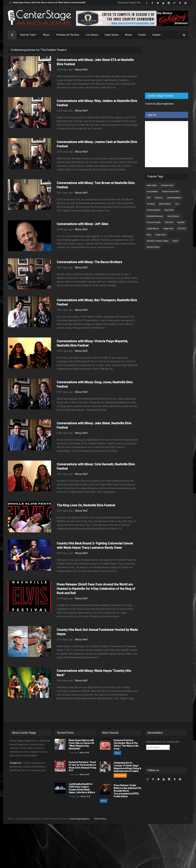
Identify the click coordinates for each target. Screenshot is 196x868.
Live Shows (92, 35)
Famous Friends (154, 222)
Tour (177, 204)
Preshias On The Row (68, 35)
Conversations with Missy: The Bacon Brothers (89, 262)
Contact (156, 35)
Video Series (112, 35)
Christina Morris (154, 210)
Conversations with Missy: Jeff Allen (83, 224)
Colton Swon (161, 235)
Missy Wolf (81, 70)
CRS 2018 (169, 222)
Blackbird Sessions (155, 216)
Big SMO (181, 222)
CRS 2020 (182, 229)
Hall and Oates (153, 247)
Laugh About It (153, 229)
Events (142, 35)
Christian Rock (167, 185)
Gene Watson (173, 216)
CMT (149, 198)
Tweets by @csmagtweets (159, 104)
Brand (175, 241)
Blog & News (120, 775)
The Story (151, 204)
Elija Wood (169, 210)
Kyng (149, 235)
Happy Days (168, 229)
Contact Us (15, 763)
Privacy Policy (100, 819)
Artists (129, 35)
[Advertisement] (168, 66)
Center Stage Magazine (79, 819)
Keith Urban (152, 185)
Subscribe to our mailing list (163, 742)
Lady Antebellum (174, 198)
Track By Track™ (28, 35)
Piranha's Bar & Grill (170, 192)
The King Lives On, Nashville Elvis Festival (86, 505)
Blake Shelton (165, 204)
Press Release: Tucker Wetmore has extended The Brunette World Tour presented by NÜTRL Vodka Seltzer (127, 791)
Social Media (152, 192)
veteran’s (159, 198)
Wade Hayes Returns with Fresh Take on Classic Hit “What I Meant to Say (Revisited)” (49, 3)
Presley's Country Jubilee (158, 241)
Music (46, 35)
